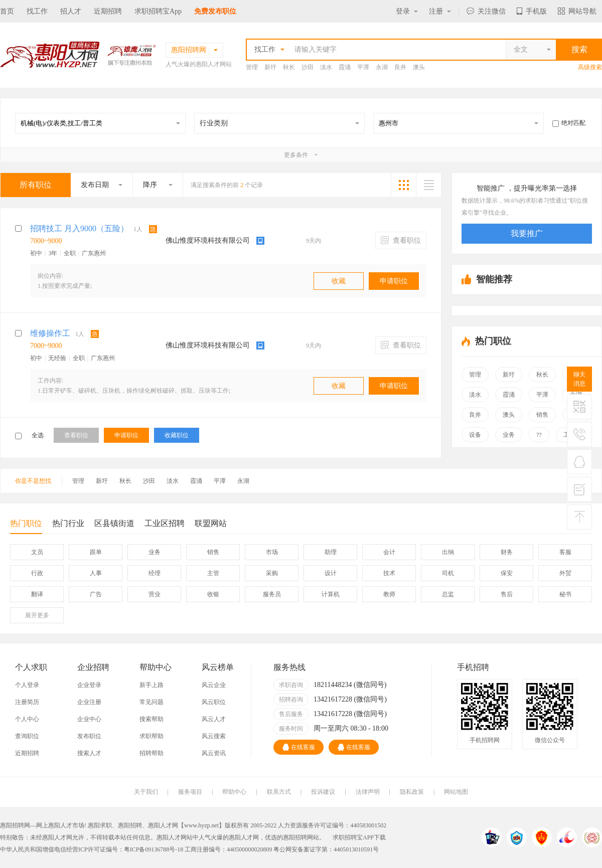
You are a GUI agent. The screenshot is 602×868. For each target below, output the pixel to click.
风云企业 (214, 685)
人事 (96, 573)
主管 (213, 573)
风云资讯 (214, 753)
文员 (37, 552)
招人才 (71, 11)
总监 (448, 594)
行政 (37, 573)
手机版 (532, 11)
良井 (400, 67)
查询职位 (27, 736)
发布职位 (89, 736)
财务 (507, 552)
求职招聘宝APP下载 (359, 837)
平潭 (363, 67)
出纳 (448, 552)
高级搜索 (590, 67)
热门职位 (26, 526)
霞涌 (345, 67)
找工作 (37, 11)
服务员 (272, 594)
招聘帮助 (152, 753)
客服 (565, 552)
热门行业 (68, 523)
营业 (155, 594)
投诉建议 (323, 792)
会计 (389, 552)
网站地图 (456, 792)
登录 (407, 11)
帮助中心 (234, 792)
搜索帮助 (152, 719)
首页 (7, 11)
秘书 (565, 594)
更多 (37, 615)
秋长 (289, 67)
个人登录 (27, 685)
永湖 (382, 67)
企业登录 (89, 685)
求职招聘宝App (158, 11)
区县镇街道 (114, 523)
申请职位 (394, 281)
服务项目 (190, 792)
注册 (440, 11)
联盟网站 (211, 523)
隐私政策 (412, 792)
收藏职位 (177, 435)
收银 (213, 594)
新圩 (270, 67)
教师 (389, 594)
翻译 (37, 594)
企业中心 (89, 719)
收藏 (339, 281)
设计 (331, 573)
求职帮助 (152, 736)
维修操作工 (50, 333)
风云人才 (214, 719)
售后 (507, 594)
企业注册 (89, 702)
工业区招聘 (165, 523)
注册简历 (27, 702)
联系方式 (279, 792)
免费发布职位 (215, 11)
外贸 (565, 573)
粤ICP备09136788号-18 (154, 849)
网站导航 (577, 11)
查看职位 (401, 240)
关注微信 (486, 11)
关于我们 (146, 792)
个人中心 (27, 719)
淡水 (326, 67)
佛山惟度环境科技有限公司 (208, 240)
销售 (542, 415)
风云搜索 (214, 736)
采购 (272, 573)
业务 (509, 435)
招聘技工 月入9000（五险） (79, 228)
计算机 (331, 594)
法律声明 (368, 792)
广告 (96, 594)
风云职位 (214, 702)
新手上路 (152, 685)
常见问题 (152, 702)
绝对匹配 (569, 123)
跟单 (96, 552)
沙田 (308, 67)
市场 (272, 552)
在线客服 (299, 747)
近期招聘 (108, 11)
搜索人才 (89, 753)
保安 (507, 573)
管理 (252, 67)
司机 (448, 573)
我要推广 (527, 233)
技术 (389, 573)
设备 (475, 435)
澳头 (419, 67)
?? (539, 435)
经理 (155, 573)
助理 (331, 552)
